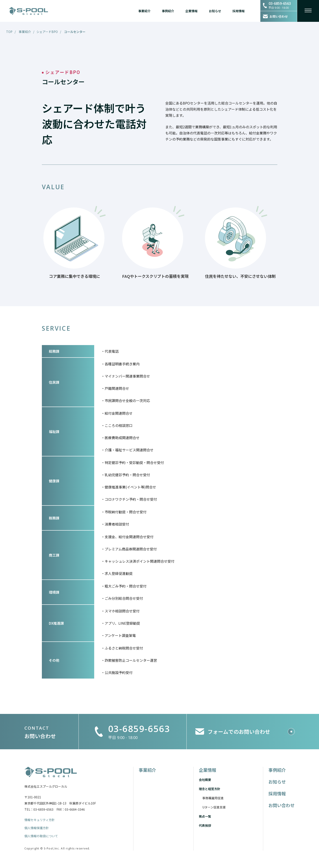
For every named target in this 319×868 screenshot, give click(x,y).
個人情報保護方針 (37, 828)
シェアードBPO (47, 32)
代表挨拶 (205, 825)
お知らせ (215, 11)
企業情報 (191, 11)
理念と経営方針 (210, 789)
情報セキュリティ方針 (40, 820)
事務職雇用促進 (213, 798)
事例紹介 (168, 11)
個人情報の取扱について (41, 836)
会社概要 (205, 780)
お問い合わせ (281, 805)
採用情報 (239, 11)
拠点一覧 (205, 816)
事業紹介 (144, 11)
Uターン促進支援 (214, 807)
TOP (9, 32)
